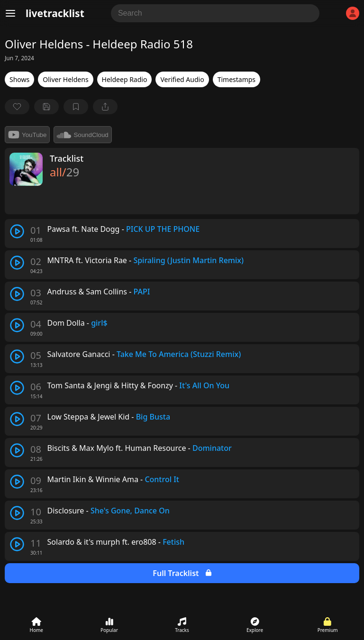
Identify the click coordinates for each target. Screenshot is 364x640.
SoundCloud (82, 135)
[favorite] (17, 107)
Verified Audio (182, 79)
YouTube (27, 135)
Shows (19, 79)
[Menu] (10, 13)
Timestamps (237, 79)
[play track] (17, 231)
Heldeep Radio (125, 79)
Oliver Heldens (65, 79)
